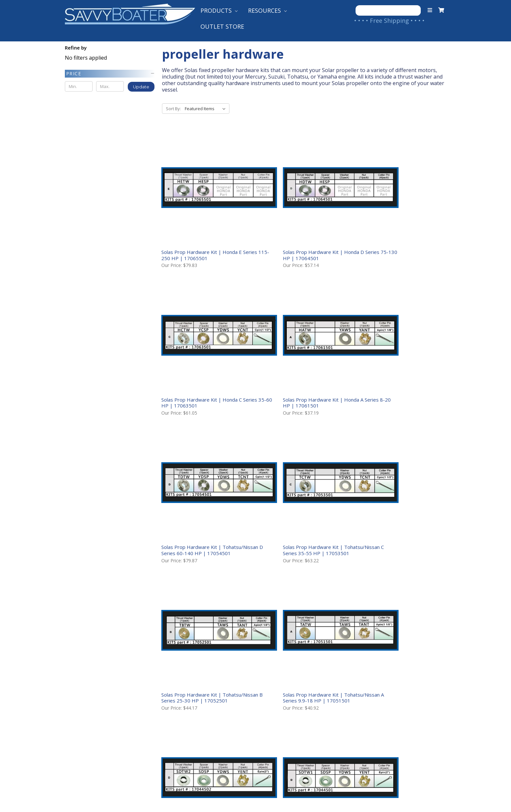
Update (141, 87)
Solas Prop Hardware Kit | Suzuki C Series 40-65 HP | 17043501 (298, 608)
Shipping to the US (188, 688)
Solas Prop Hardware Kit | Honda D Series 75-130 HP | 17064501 (299, 230)
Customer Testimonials (290, 699)
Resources (267, 10)
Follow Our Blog (279, 720)
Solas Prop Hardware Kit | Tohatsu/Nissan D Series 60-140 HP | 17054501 (302, 355)
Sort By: (173, 109)
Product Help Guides (285, 688)
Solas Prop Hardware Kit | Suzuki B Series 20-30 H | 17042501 (396, 608)
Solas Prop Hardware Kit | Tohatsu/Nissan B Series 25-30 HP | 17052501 (204, 483)
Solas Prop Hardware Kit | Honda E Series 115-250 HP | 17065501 (202, 230)
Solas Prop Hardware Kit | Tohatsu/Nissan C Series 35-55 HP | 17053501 (397, 355)
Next (438, 642)
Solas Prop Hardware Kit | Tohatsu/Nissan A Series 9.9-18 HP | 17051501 (301, 483)
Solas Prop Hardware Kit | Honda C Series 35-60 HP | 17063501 (396, 230)
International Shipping (193, 709)
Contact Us (81, 699)
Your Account (84, 709)
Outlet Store (222, 26)
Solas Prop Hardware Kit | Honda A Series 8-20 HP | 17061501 (202, 352)
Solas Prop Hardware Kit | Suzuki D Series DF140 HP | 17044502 (396, 480)
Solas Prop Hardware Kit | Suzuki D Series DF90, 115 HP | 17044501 (202, 608)
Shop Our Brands (280, 709)
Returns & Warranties (192, 720)
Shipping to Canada (189, 699)
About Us (78, 688)
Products (219, 10)
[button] (110, 74)
